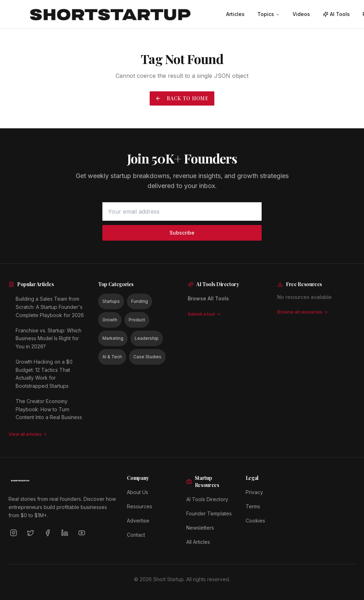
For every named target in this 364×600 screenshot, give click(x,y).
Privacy (254, 492)
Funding (140, 301)
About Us (138, 492)
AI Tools (336, 14)
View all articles (28, 434)
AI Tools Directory (207, 499)
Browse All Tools (208, 298)
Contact (136, 535)
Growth (110, 320)
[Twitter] (31, 533)
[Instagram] (14, 533)
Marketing (113, 338)
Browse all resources (303, 312)
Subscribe (182, 233)
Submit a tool (204, 314)
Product (137, 320)
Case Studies (147, 357)
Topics (269, 14)
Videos (301, 14)
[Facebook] (48, 533)
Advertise (138, 521)
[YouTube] (82, 533)
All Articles (198, 542)
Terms (253, 506)
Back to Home (182, 98)
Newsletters (200, 528)
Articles (235, 14)
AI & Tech (112, 357)
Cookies (255, 521)
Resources (140, 506)
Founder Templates (209, 513)
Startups (111, 301)
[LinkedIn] (65, 533)
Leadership (147, 338)
